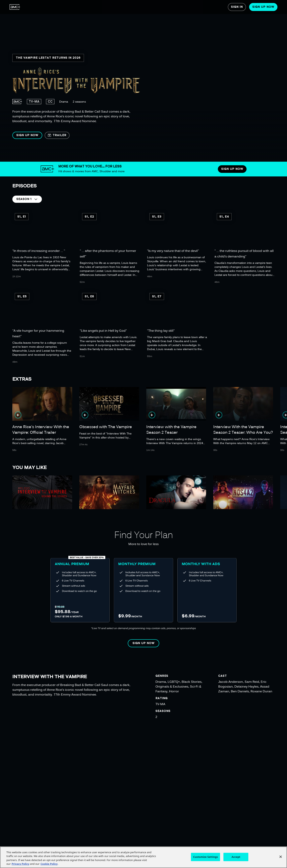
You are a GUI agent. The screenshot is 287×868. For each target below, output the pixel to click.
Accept (236, 857)
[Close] (281, 857)
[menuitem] (15, 7)
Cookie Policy (49, 864)
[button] (27, 135)
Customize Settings (205, 857)
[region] (129, 81)
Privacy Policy (20, 864)
